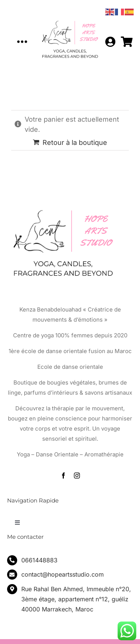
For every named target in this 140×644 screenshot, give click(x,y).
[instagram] (77, 476)
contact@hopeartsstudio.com (63, 574)
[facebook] (63, 476)
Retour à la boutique (75, 142)
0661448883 (39, 560)
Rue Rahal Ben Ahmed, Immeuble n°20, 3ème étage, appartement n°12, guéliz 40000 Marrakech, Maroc (76, 599)
